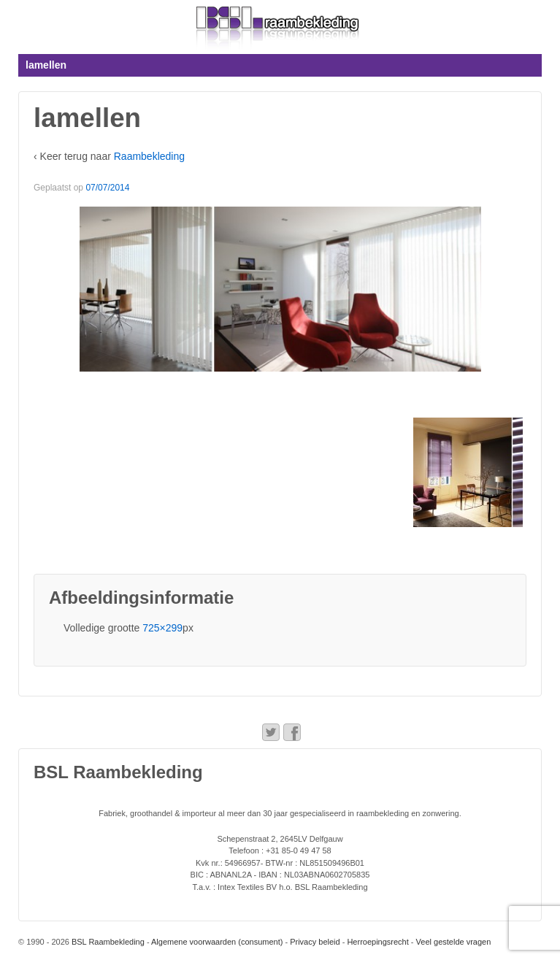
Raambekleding (149, 156)
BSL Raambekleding (107, 942)
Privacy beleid (315, 942)
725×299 (162, 628)
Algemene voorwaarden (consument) (217, 942)
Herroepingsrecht (377, 942)
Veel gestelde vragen (454, 942)
